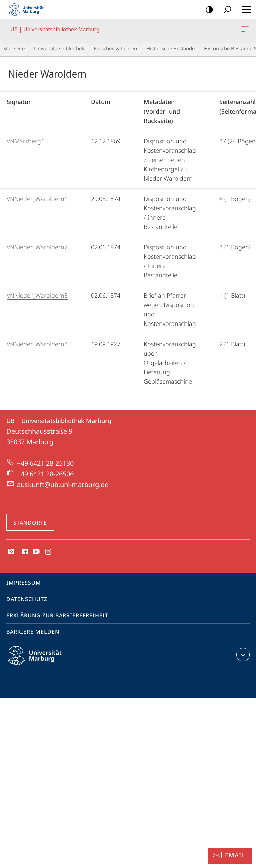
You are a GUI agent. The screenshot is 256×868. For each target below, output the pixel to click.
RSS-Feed (10, 552)
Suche (225, 10)
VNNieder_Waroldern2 (37, 247)
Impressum (24, 583)
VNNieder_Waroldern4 (37, 344)
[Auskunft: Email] (230, 856)
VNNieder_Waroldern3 (37, 295)
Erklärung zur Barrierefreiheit (57, 615)
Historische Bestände (170, 48)
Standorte (30, 523)
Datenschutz (27, 599)
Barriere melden (33, 632)
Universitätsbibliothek (59, 48)
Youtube (35, 552)
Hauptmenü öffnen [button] (244, 9)
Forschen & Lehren (115, 48)
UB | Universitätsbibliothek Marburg (244, 30)
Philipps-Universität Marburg (41, 661)
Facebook (24, 552)
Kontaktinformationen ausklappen (242, 655)
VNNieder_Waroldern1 (37, 199)
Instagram (48, 552)
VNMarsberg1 (25, 141)
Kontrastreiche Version (207, 10)
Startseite (14, 48)
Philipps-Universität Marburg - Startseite (28, 9)
